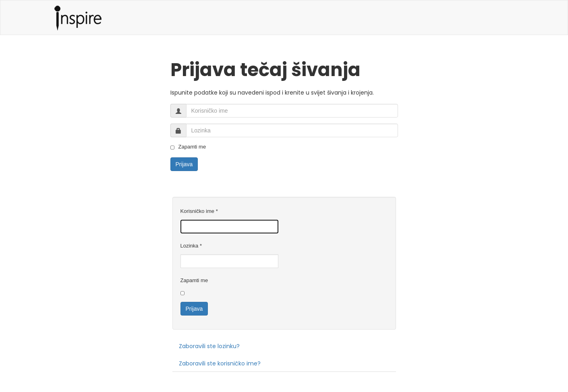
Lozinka (191, 246)
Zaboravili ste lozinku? (209, 346)
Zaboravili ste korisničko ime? (220, 363)
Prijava (184, 164)
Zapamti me (188, 147)
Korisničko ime (199, 211)
